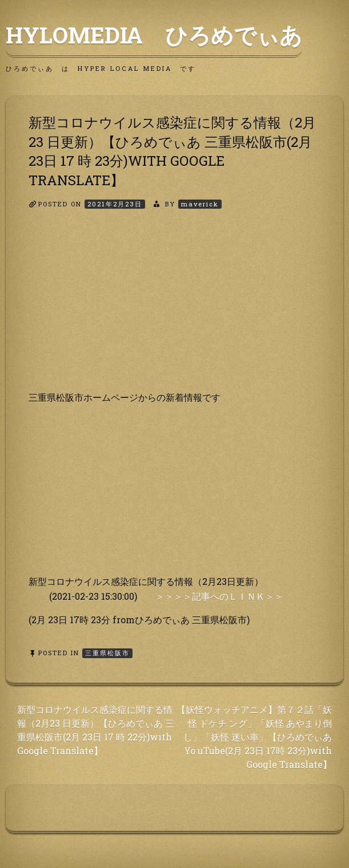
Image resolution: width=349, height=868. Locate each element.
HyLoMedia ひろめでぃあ (154, 35)
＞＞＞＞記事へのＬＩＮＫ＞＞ (219, 596)
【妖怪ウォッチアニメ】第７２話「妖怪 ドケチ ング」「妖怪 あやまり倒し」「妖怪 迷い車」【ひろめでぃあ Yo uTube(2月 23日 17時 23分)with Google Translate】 (254, 737)
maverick (200, 204)
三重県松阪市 (107, 653)
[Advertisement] (174, 310)
